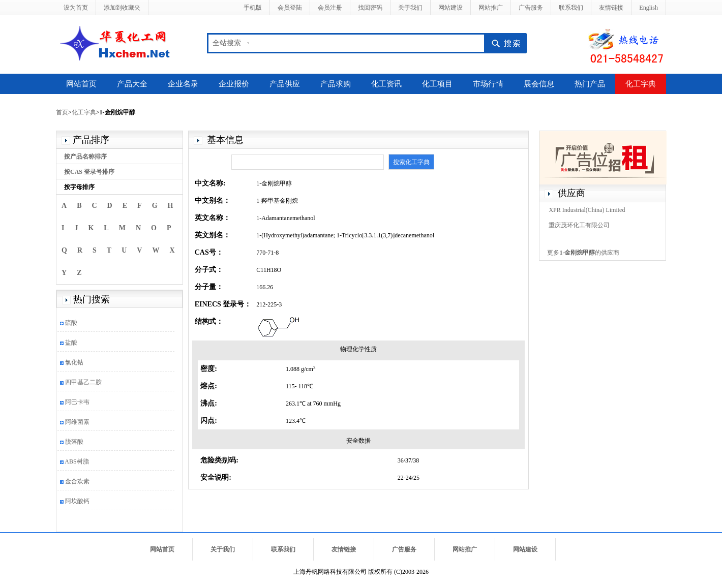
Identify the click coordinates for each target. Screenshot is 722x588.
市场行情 (488, 84)
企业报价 (234, 84)
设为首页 (76, 8)
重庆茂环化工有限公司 (579, 225)
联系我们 (571, 8)
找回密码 (370, 8)
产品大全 (132, 84)
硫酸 (71, 323)
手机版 (253, 8)
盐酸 (71, 343)
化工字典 (641, 84)
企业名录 (183, 84)
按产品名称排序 (85, 157)
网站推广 (491, 8)
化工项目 (437, 84)
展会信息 (539, 84)
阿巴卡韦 (77, 402)
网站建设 (450, 8)
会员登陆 (290, 8)
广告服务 (531, 8)
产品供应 (285, 84)
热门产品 (590, 84)
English (649, 8)
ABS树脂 (77, 461)
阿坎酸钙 (77, 501)
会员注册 (330, 8)
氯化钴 (74, 362)
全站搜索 (227, 43)
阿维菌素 (77, 422)
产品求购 (336, 84)
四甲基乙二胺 (83, 382)
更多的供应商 (583, 253)
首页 (62, 112)
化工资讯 (386, 84)
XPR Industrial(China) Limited (587, 210)
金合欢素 (77, 481)
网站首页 (81, 84)
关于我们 (410, 8)
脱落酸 (74, 442)
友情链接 (611, 8)
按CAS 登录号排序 (89, 172)
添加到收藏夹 (122, 8)
